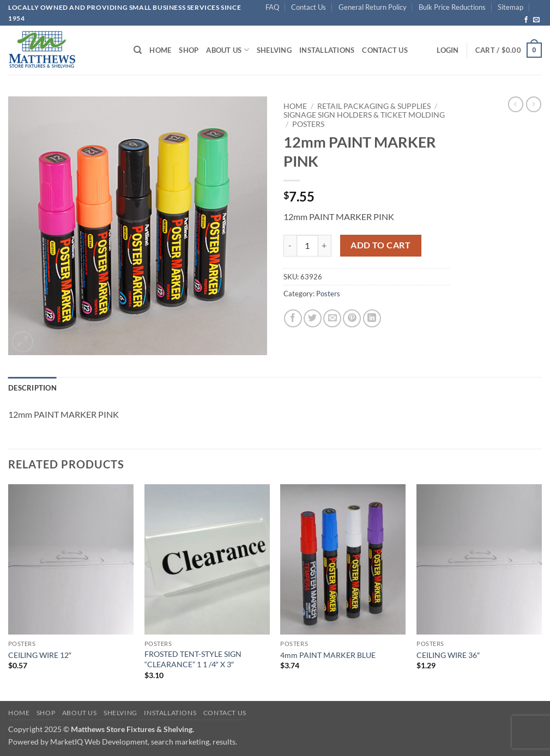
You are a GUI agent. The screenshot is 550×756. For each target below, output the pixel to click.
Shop (189, 50)
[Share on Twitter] (313, 318)
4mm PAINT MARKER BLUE (328, 655)
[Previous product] (534, 104)
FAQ (272, 7)
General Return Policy (373, 7)
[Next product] (516, 104)
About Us (228, 50)
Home (160, 50)
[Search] (138, 50)
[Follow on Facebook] (526, 20)
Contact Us (309, 7)
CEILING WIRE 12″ (40, 655)
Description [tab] (32, 388)
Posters (308, 124)
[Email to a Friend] (332, 318)
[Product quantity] (307, 246)
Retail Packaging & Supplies (374, 106)
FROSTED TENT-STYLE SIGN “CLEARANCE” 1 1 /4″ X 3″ (193, 659)
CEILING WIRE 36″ (448, 655)
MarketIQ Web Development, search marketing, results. (144, 742)
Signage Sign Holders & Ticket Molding (364, 115)
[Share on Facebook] (293, 318)
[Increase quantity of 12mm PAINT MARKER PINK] (325, 246)
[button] (448, 50)
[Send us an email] (536, 20)
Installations (327, 50)
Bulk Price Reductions (452, 7)
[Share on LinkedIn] (372, 318)
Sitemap (510, 7)
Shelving (274, 50)
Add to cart (380, 245)
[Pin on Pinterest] (352, 318)
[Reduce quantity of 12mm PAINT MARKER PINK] (290, 246)
